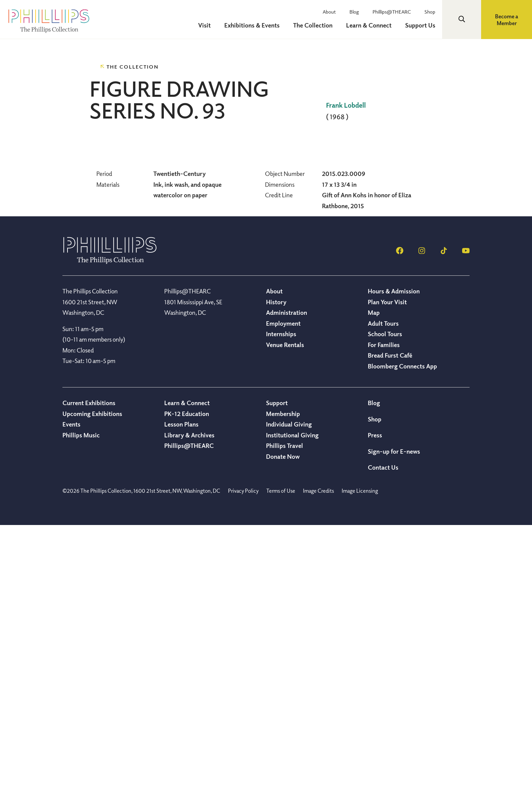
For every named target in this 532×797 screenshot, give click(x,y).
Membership (283, 685)
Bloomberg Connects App (402, 638)
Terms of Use (281, 762)
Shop (430, 12)
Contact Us (383, 739)
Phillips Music (81, 707)
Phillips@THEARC (392, 12)
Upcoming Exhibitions (92, 685)
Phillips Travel (284, 717)
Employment (283, 595)
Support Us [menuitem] (420, 25)
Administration (287, 584)
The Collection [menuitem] (313, 25)
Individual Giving (289, 696)
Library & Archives (189, 707)
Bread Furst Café (390, 627)
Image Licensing (360, 762)
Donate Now (283, 728)
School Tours (385, 605)
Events (71, 696)
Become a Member (507, 20)
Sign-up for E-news (394, 723)
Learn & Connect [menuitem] (369, 25)
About (329, 12)
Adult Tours (383, 595)
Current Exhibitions (89, 674)
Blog (354, 12)
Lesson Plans (181, 696)
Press (375, 707)
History (276, 574)
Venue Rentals (285, 616)
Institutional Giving (292, 707)
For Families (384, 616)
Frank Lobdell (346, 105)
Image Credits (318, 762)
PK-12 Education (187, 685)
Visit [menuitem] (204, 25)
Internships (281, 605)
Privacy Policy (243, 762)
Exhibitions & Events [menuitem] (252, 25)
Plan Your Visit (387, 574)
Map (374, 584)
